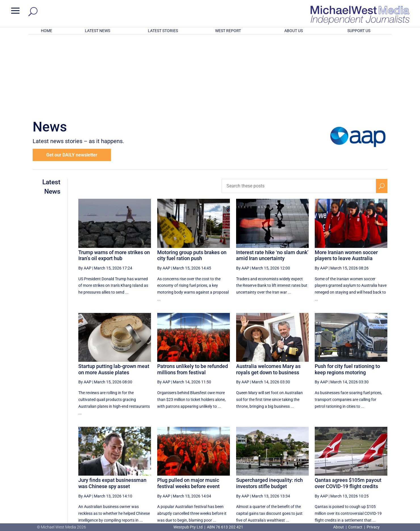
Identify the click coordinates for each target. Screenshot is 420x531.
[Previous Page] (256, 471)
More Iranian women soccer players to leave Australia (346, 181)
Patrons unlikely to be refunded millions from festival (193, 295)
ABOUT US (294, 31)
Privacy (373, 527)
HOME (47, 31)
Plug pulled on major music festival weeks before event (188, 409)
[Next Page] (368, 471)
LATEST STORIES (163, 31)
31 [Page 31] (355, 471)
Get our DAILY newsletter (72, 81)
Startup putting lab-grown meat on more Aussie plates (114, 295)
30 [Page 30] (341, 471)
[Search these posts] (299, 112)
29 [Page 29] (327, 471)
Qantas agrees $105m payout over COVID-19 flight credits (348, 409)
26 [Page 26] (283, 471)
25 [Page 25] (269, 471)
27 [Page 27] (298, 471)
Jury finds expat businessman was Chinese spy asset (112, 409)
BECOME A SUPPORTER (390, 492)
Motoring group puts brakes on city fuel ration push (192, 181)
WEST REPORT (228, 31)
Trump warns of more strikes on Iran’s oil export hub (114, 181)
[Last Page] (381, 471)
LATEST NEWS (97, 31)
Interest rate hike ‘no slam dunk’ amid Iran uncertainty (272, 181)
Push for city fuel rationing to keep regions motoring (347, 295)
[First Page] (244, 471)
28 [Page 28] (312, 471)
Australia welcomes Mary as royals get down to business (268, 295)
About (339, 527)
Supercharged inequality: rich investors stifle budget (269, 409)
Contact (355, 527)
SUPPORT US (359, 31)
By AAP (85, 194)
